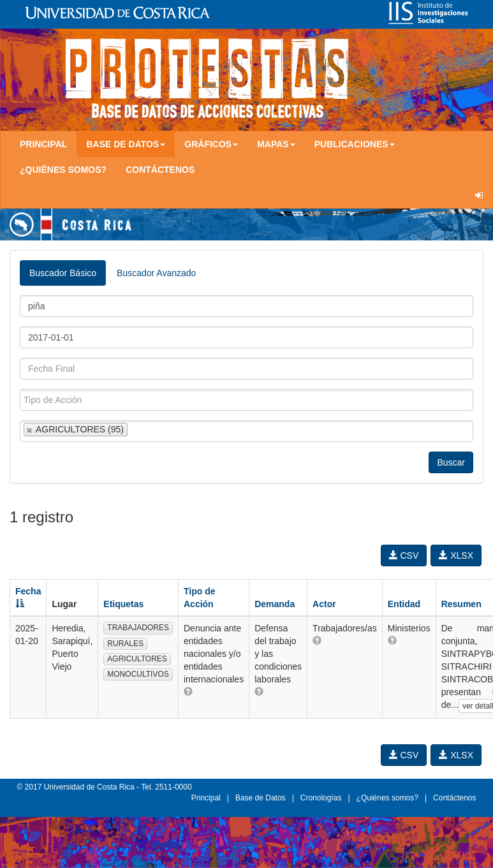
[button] (188, 691)
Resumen (461, 604)
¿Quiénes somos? (63, 170)
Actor (324, 604)
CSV (404, 555)
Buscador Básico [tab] (63, 273)
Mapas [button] (276, 144)
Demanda (275, 604)
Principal (43, 144)
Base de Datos (261, 798)
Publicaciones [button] (355, 144)
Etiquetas (123, 604)
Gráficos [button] (211, 144)
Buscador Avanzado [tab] (156, 273)
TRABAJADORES (138, 628)
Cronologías (321, 798)
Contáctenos (160, 170)
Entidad (404, 604)
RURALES (125, 644)
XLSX (456, 555)
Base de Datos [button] (126, 144)
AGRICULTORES (137, 659)
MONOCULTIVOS (138, 674)
